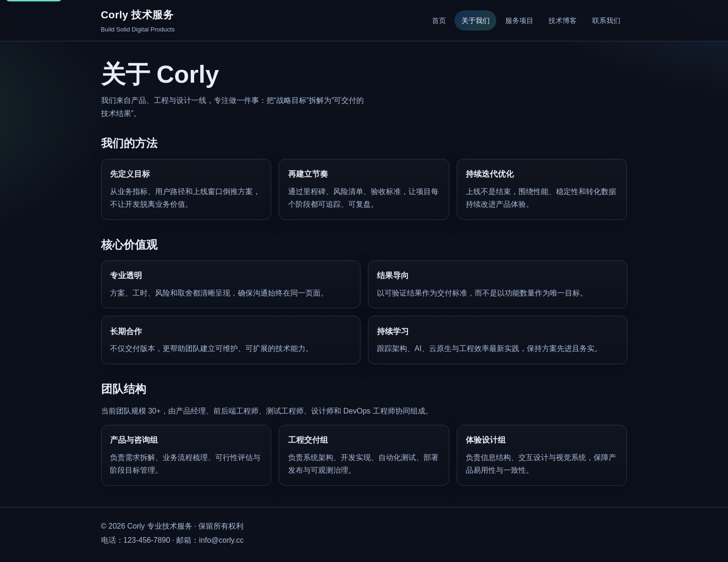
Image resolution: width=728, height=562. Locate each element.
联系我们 (606, 20)
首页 (439, 20)
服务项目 (519, 20)
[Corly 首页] (138, 21)
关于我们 (476, 20)
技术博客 (563, 20)
